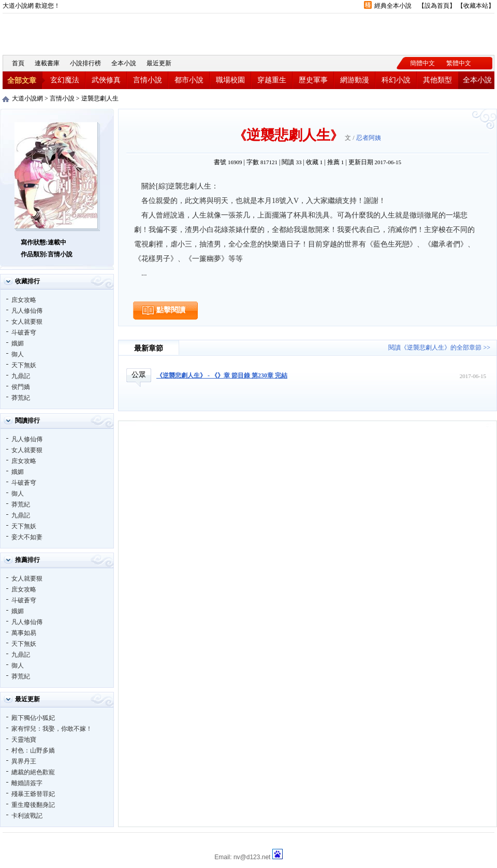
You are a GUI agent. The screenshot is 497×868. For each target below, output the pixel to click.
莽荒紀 (21, 398)
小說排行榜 (85, 63)
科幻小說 (396, 80)
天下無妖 (24, 365)
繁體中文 (459, 63)
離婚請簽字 (27, 783)
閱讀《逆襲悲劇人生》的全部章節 (435, 348)
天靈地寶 (24, 740)
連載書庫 (47, 63)
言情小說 (148, 80)
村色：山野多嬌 (33, 750)
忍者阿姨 (369, 138)
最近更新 (159, 63)
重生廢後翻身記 (33, 805)
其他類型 (437, 80)
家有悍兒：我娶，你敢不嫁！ (52, 729)
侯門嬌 (21, 387)
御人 (18, 354)
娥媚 (18, 343)
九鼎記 (21, 376)
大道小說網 (60, 33)
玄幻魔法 (65, 80)
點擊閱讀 (171, 310)
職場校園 (230, 80)
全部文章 (22, 81)
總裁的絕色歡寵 (33, 772)
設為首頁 (437, 6)
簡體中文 (422, 63)
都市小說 (189, 80)
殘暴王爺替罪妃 (33, 794)
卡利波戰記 (27, 816)
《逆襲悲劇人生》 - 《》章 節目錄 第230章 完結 (222, 375)
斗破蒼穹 (24, 332)
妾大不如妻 (27, 537)
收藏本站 (476, 6)
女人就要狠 (27, 322)
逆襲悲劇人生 (100, 98)
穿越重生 (272, 80)
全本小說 (124, 63)
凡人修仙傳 (27, 311)
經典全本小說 (393, 6)
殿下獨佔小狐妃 (33, 718)
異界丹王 (24, 761)
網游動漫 (355, 80)
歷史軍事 (313, 80)
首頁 (18, 63)
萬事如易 (24, 633)
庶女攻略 (24, 300)
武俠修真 (106, 80)
